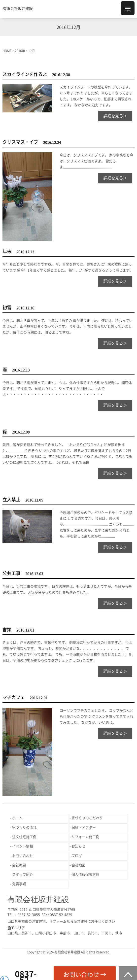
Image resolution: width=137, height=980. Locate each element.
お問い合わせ (23, 856)
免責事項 (19, 884)
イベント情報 (23, 846)
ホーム (17, 818)
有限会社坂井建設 (18, 9)
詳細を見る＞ (115, 116)
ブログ (77, 856)
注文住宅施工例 (24, 837)
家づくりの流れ (24, 827)
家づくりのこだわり (87, 818)
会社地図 (78, 865)
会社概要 (19, 865)
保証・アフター (84, 827)
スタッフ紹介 (23, 875)
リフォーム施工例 (85, 837)
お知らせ (78, 846)
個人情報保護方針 (85, 875)
